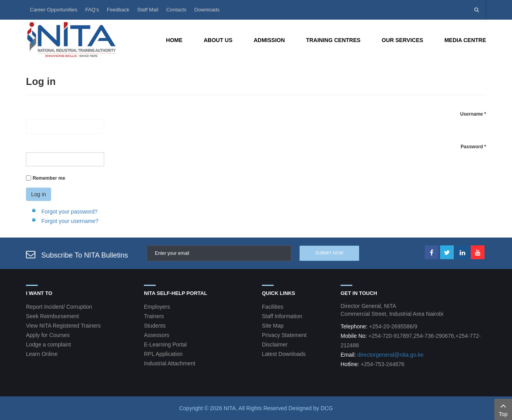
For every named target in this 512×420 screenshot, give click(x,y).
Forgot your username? (70, 221)
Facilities (273, 307)
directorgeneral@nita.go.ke (390, 355)
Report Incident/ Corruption (59, 307)
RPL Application (163, 354)
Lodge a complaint (48, 344)
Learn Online (42, 354)
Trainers (154, 316)
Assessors (157, 335)
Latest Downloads (284, 354)
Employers (157, 307)
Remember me (49, 178)
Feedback (118, 10)
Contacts (176, 10)
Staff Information (282, 316)
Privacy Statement (284, 335)
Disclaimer (275, 344)
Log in (39, 194)
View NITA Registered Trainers (63, 326)
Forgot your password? (69, 212)
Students (155, 326)
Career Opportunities (54, 10)
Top (503, 409)
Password (473, 147)
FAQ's (92, 10)
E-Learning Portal (165, 344)
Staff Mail (148, 10)
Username (473, 114)
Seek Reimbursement (52, 316)
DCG (327, 408)
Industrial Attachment (170, 363)
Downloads (207, 10)
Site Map (273, 326)
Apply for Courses (48, 335)
